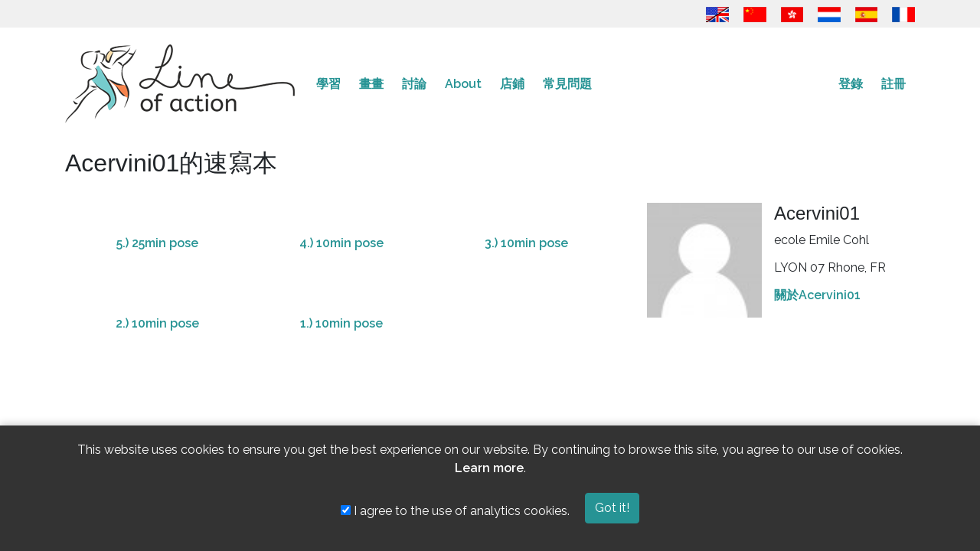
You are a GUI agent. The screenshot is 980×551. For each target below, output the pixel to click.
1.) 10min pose (341, 323)
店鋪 (512, 84)
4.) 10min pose (341, 243)
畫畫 (371, 84)
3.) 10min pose (526, 243)
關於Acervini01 (817, 295)
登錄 (851, 84)
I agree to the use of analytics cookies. (455, 511)
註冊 (893, 84)
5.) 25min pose (157, 243)
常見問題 (567, 84)
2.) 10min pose (157, 323)
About (463, 84)
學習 (328, 84)
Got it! (612, 508)
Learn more (489, 468)
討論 (414, 84)
